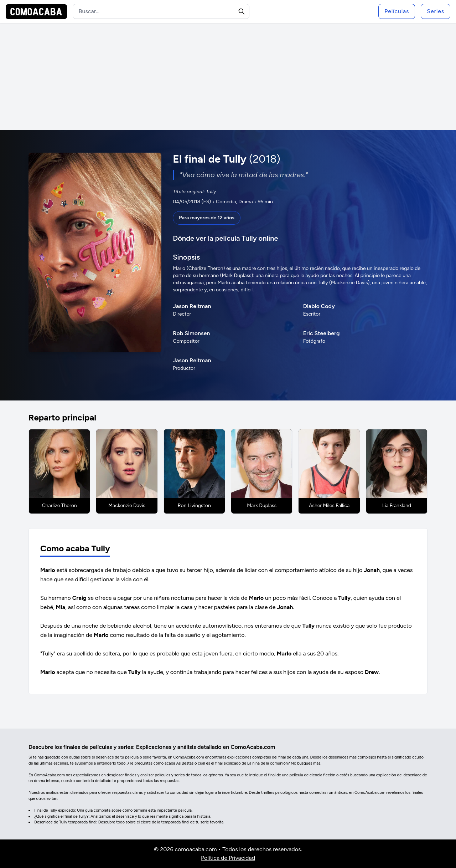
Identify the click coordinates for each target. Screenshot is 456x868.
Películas (397, 11)
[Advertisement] (228, 76)
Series (436, 11)
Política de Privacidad (228, 858)
